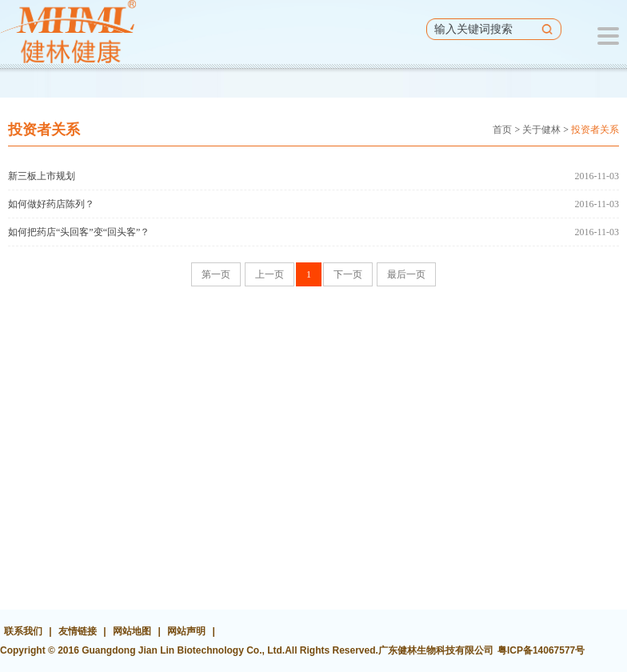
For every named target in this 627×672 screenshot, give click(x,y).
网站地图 (132, 631)
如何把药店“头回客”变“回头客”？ (79, 232)
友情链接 (78, 631)
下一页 (348, 274)
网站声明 (186, 631)
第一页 (216, 274)
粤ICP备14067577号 (541, 650)
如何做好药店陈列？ (51, 204)
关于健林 (541, 130)
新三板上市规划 (42, 176)
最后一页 (406, 274)
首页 (502, 130)
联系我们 (23, 631)
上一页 (270, 274)
